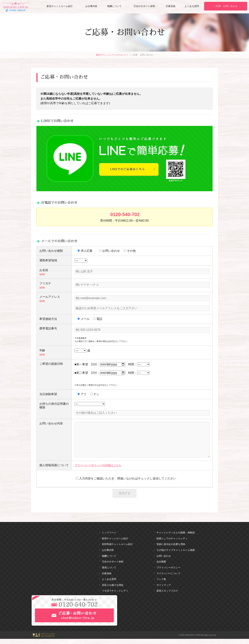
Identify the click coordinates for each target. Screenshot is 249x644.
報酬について (114, 6)
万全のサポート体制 (144, 6)
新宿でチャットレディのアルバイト (112, 55)
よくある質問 (192, 6)
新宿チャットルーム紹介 (60, 6)
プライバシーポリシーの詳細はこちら (99, 465)
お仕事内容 (92, 6)
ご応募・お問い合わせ (226, 6)
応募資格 (171, 6)
